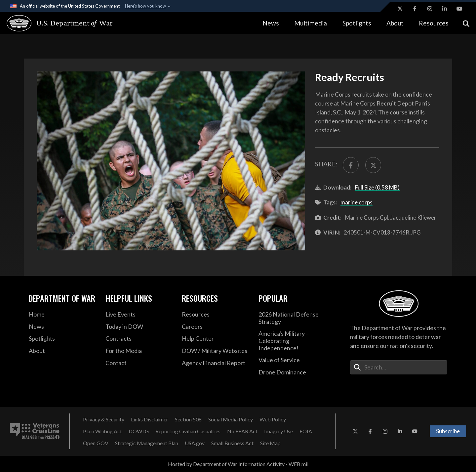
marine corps (357, 202)
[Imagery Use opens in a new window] (278, 431)
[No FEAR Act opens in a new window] (242, 431)
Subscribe (448, 431)
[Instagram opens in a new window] (430, 9)
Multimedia (311, 23)
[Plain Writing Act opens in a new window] (102, 431)
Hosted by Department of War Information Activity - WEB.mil (238, 464)
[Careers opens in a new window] (215, 327)
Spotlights (357, 23)
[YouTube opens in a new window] (459, 9)
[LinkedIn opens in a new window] (445, 9)
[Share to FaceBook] (351, 165)
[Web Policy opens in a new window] (273, 419)
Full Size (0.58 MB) (377, 187)
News (271, 23)
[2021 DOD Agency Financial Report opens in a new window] (215, 363)
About (395, 23)
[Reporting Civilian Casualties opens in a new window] (188, 431)
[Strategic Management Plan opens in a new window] (147, 443)
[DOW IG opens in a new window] (139, 431)
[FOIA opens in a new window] (306, 431)
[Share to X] (373, 165)
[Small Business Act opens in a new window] (232, 443)
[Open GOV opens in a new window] (96, 443)
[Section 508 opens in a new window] (188, 419)
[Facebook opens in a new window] (415, 9)
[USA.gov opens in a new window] (195, 443)
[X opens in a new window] (400, 9)
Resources (434, 23)
